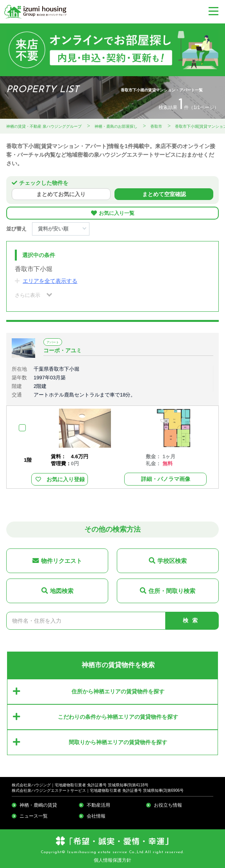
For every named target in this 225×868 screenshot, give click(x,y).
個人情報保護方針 (112, 860)
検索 (192, 620)
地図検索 (62, 591)
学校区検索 (172, 561)
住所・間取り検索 (172, 591)
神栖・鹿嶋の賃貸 (38, 805)
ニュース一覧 (34, 816)
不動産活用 (98, 805)
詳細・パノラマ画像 (166, 479)
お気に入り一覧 (117, 213)
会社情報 (96, 816)
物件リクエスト (62, 561)
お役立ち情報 (168, 805)
